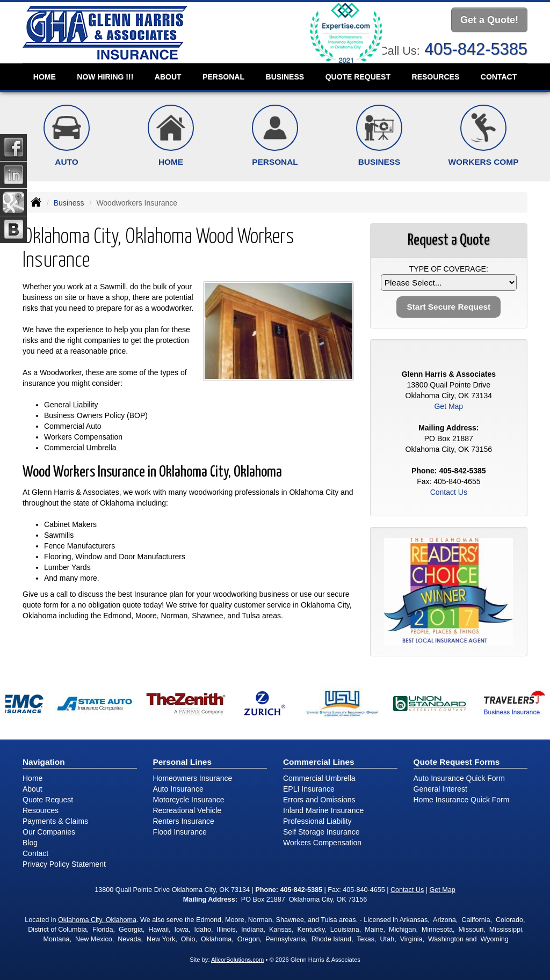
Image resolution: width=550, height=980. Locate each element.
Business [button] (285, 77)
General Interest (440, 789)
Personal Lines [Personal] (183, 762)
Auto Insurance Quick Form (459, 778)
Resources (41, 810)
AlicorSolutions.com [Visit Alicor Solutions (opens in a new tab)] (237, 960)
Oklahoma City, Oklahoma (97, 920)
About (168, 77)
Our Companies (49, 832)
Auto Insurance (178, 789)
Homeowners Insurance (193, 778)
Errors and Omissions (319, 800)
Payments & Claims (55, 821)
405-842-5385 (476, 49)
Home (45, 77)
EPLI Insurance (309, 789)
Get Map (448, 406)
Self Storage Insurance (321, 832)
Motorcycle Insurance (189, 800)
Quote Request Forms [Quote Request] (457, 762)
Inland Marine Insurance (323, 810)
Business (69, 203)
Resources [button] (436, 77)
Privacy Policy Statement (64, 864)
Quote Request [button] (358, 77)
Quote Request (48, 800)
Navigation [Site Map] (44, 762)
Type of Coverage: (449, 269)
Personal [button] (223, 77)
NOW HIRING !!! (105, 77)
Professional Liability (317, 821)
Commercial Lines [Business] (319, 762)
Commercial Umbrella (319, 778)
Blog (30, 843)
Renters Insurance (184, 821)
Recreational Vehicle (187, 810)
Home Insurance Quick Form (462, 800)
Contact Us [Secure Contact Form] (449, 492)
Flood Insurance (180, 832)
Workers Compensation (322, 843)
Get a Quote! (489, 20)
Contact (499, 77)
